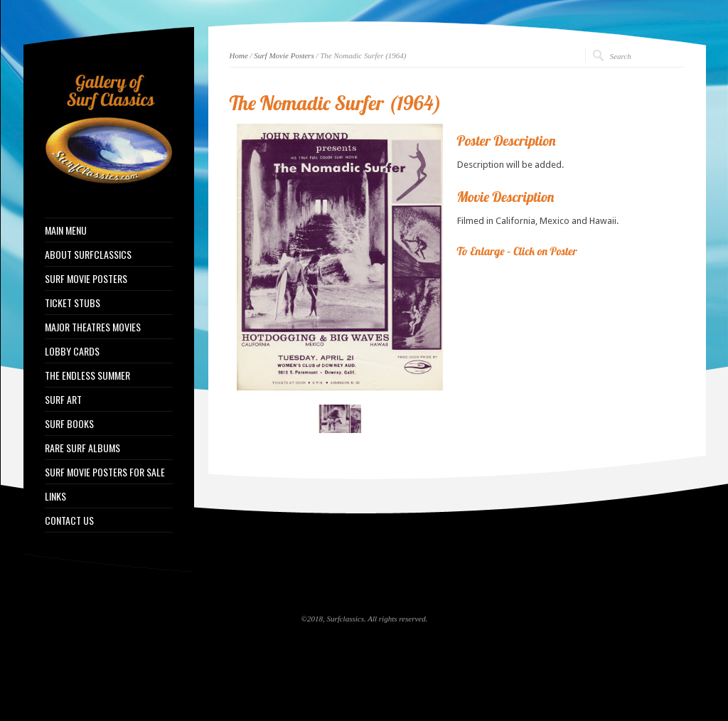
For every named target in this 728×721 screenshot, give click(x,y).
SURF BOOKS (69, 424)
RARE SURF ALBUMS (82, 448)
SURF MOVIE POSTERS (86, 279)
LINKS (55, 496)
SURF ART (63, 400)
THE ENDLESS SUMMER (87, 375)
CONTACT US (69, 520)
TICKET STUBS (73, 303)
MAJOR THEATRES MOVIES (93, 327)
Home (239, 55)
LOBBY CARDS (72, 351)
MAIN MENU (66, 230)
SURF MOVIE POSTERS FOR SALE (105, 472)
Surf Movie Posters (284, 55)
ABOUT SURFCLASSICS (88, 255)
